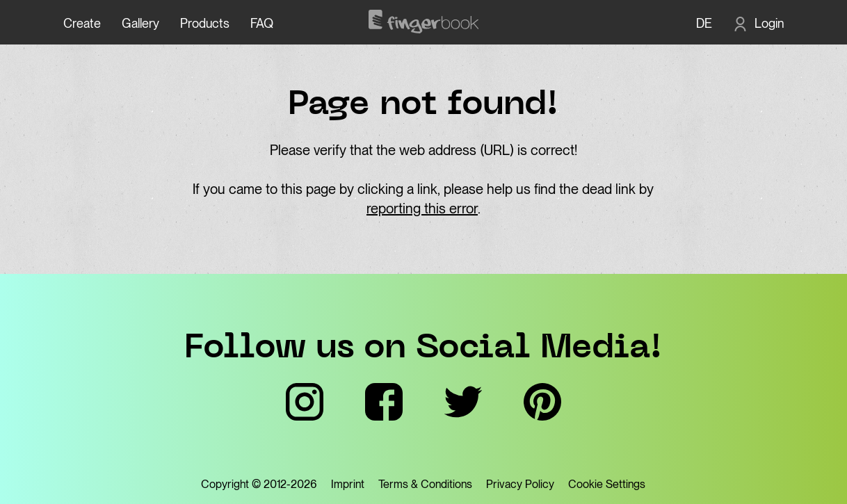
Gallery (140, 23)
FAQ (262, 23)
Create (82, 23)
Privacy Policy (520, 484)
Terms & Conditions (425, 484)
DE (704, 23)
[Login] (758, 23)
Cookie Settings (607, 484)
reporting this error (422, 209)
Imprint (348, 484)
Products (205, 23)
